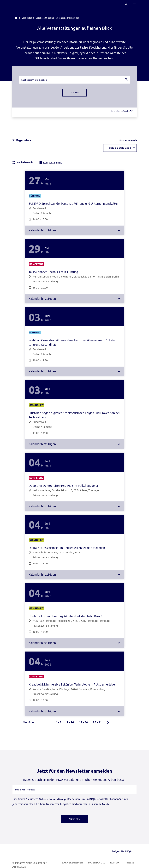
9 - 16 (70, 722)
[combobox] (75, 80)
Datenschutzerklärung (52, 799)
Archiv (105, 804)
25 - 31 (97, 722)
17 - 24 (83, 722)
